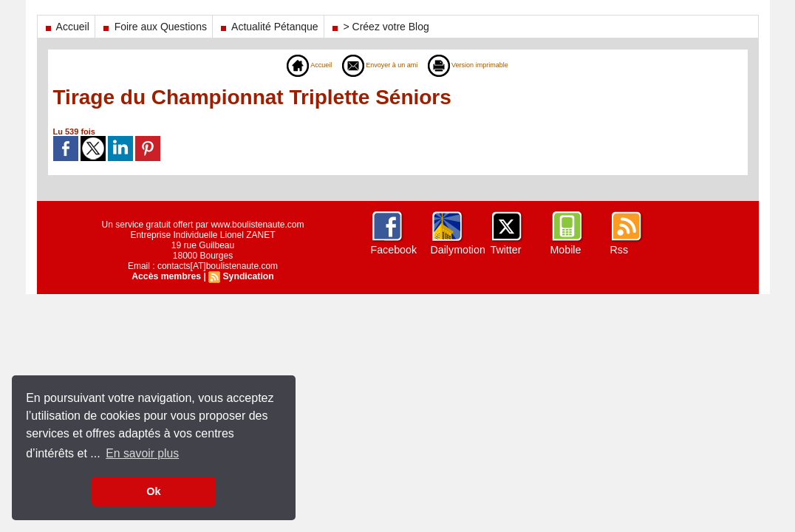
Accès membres (167, 276)
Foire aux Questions (154, 27)
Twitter (506, 250)
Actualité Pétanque (268, 27)
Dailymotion (458, 250)
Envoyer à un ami (374, 65)
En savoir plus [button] (143, 453)
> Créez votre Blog (379, 27)
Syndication (248, 276)
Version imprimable (481, 65)
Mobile (566, 250)
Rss (619, 250)
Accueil (66, 27)
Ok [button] (153, 491)
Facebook (393, 250)
